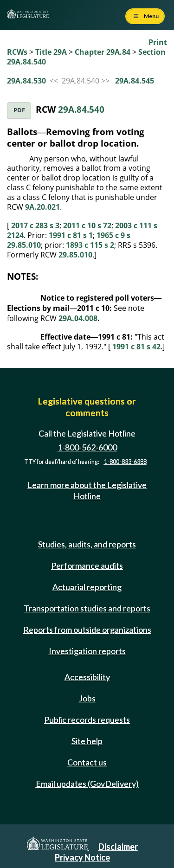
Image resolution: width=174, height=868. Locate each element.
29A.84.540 (81, 109)
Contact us (87, 762)
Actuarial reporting (87, 587)
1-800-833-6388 (125, 462)
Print (158, 42)
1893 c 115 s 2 (90, 245)
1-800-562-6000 (87, 447)
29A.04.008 (78, 318)
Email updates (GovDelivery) (87, 784)
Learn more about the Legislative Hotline (87, 490)
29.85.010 (75, 255)
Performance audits (87, 566)
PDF (19, 110)
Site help (87, 741)
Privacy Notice (82, 857)
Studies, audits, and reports (87, 544)
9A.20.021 (42, 207)
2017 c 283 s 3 (35, 225)
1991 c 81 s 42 (136, 347)
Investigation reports (87, 651)
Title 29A (51, 52)
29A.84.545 (135, 81)
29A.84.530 (26, 81)
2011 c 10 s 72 (87, 225)
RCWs (17, 52)
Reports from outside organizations (87, 630)
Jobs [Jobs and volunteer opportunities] (87, 698)
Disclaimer (118, 847)
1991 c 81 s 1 (71, 235)
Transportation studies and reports (87, 608)
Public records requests (87, 720)
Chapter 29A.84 (103, 52)
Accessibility (87, 677)
